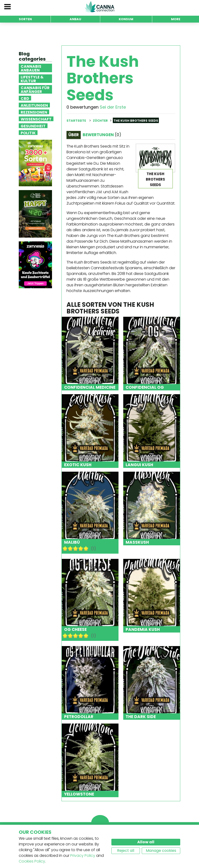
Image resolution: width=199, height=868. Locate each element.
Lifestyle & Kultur (32, 79)
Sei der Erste (113, 107)
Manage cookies (161, 851)
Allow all (146, 842)
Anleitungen (34, 105)
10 (86, 548)
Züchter (100, 121)
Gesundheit (33, 126)
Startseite (76, 121)
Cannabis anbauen (31, 68)
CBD (25, 98)
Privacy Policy (83, 856)
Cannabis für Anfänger (35, 89)
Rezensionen (34, 112)
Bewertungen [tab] (102, 135)
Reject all (126, 851)
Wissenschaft (36, 119)
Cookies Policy (32, 861)
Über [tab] (74, 135)
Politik (28, 133)
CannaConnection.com (99, 7)
